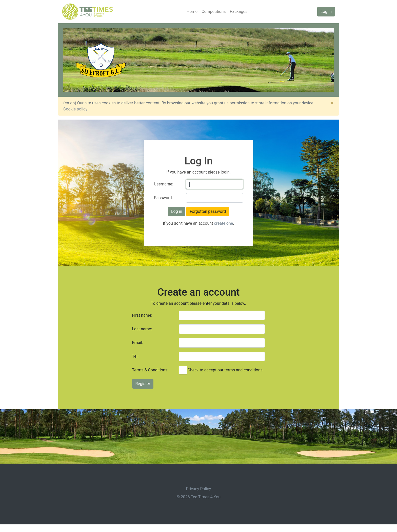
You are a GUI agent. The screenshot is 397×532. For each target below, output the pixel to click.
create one (223, 223)
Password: (163, 198)
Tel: (135, 356)
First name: (142, 315)
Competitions (214, 12)
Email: (138, 343)
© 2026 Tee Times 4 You (198, 497)
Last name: (142, 329)
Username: (164, 184)
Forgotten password (208, 211)
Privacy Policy (199, 489)
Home (192, 12)
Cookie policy (75, 109)
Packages (239, 12)
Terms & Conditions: (150, 370)
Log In (326, 12)
